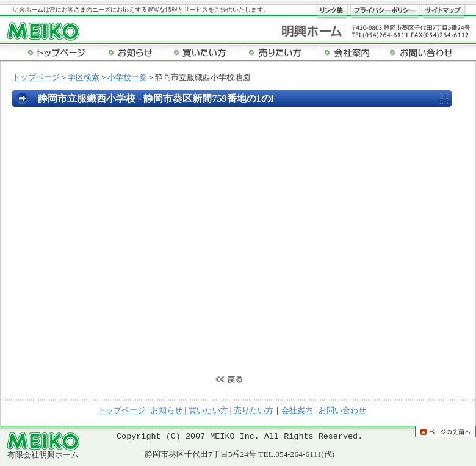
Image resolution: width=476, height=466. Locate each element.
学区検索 (84, 77)
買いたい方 (208, 410)
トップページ (36, 77)
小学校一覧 (127, 77)
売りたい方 (254, 410)
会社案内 (297, 410)
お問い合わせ (342, 410)
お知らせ (167, 410)
